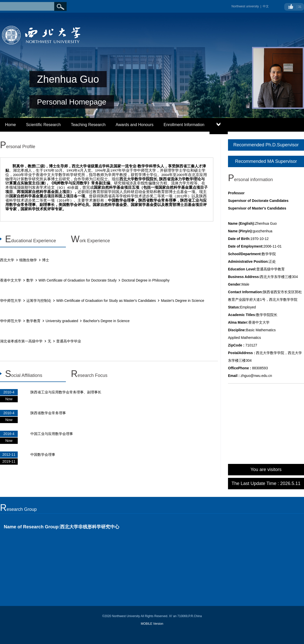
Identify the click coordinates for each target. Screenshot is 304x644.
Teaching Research (88, 125)
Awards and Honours (135, 125)
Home (11, 125)
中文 (266, 6)
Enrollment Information (184, 125)
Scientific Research (43, 125)
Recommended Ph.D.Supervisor (266, 145)
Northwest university (245, 6)
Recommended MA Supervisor (266, 161)
